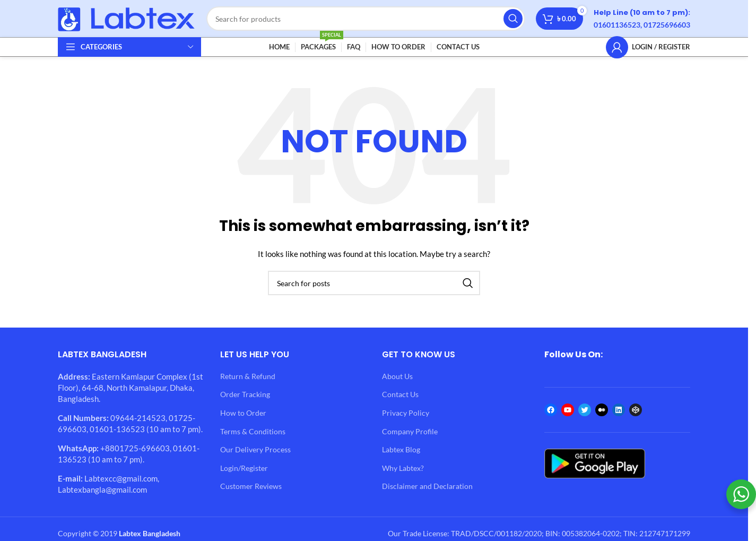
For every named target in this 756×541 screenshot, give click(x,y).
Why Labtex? (403, 468)
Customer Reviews (251, 486)
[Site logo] (127, 18)
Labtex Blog (401, 449)
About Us (397, 376)
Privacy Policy (406, 413)
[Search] (366, 19)
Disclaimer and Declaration (427, 486)
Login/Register (244, 468)
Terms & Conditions (253, 431)
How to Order (243, 413)
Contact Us (400, 394)
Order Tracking (245, 394)
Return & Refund (248, 376)
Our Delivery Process (255, 449)
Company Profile (410, 431)
